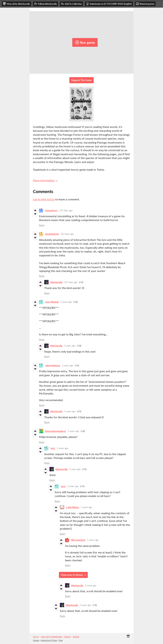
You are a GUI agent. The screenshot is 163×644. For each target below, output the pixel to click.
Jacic (53, 448)
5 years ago (68, 365)
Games (36, 640)
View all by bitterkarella (52, 637)
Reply (42, 225)
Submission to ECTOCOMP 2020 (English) (109, 4)
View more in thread (72, 575)
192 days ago (66, 210)
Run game (85, 42)
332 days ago (67, 234)
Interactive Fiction (49, 640)
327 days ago (71, 282)
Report (67, 637)
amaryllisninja (52, 302)
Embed (76, 637)
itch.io (36, 637)
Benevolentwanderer (56, 431)
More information (45, 180)
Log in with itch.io (44, 199)
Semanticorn (51, 210)
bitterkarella (56, 282)
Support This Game (81, 80)
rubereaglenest (53, 365)
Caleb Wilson (72, 507)
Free (61, 640)
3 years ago (66, 302)
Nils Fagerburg (78, 540)
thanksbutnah (52, 234)
